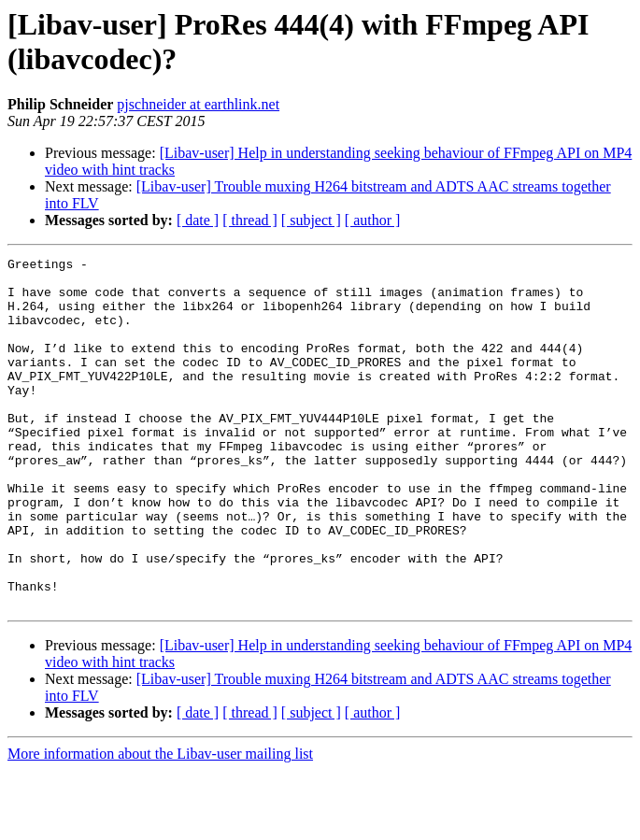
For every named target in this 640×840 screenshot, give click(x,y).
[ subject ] (311, 220)
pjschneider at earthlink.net (198, 104)
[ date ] (198, 220)
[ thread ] (250, 220)
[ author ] (373, 220)
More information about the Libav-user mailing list (160, 824)
